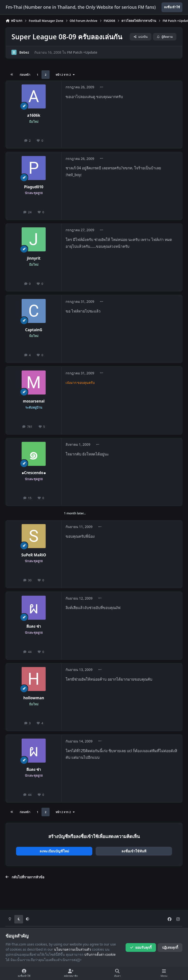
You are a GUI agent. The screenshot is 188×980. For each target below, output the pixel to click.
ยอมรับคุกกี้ (141, 947)
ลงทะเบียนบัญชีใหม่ (54, 851)
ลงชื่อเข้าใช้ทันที (134, 851)
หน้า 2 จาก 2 (65, 75)
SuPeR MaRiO (34, 555)
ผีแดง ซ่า (34, 626)
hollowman (34, 698)
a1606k (34, 115)
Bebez (24, 52)
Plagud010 (34, 187)
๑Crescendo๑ (34, 473)
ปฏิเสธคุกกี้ (170, 947)
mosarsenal (34, 401)
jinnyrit (34, 258)
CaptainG (34, 330)
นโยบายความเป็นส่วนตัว (73, 949)
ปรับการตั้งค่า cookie (100, 954)
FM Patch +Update (82, 52)
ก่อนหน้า (25, 75)
